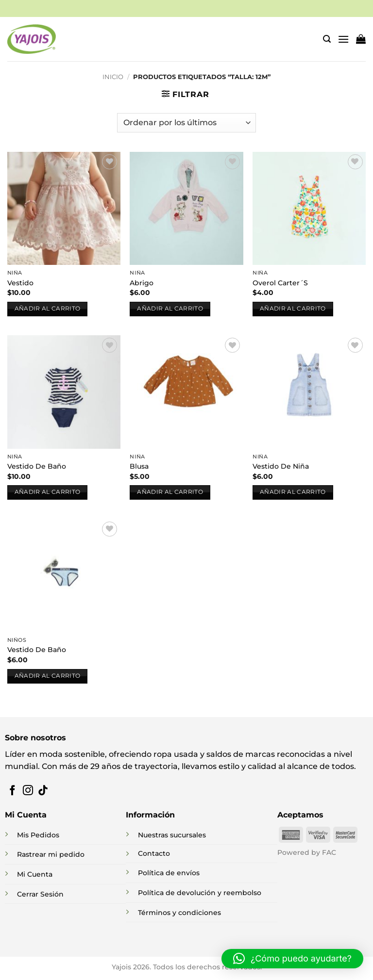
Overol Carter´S (280, 283)
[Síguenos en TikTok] (43, 791)
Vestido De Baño (37, 466)
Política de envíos (169, 873)
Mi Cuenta (35, 874)
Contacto (154, 853)
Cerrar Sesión (40, 894)
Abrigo (142, 283)
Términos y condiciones (179, 913)
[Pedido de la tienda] (186, 123)
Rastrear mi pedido (51, 854)
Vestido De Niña (281, 466)
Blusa (139, 466)
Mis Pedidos (38, 835)
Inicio (113, 77)
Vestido (20, 283)
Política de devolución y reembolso (200, 893)
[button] (327, 39)
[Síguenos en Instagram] (28, 791)
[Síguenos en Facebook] (12, 791)
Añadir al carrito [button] (48, 309)
